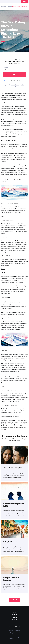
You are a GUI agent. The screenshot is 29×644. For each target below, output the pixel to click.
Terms (15, 617)
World (9, 6)
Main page (4, 6)
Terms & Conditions (15, 85)
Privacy (15, 620)
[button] (14, 80)
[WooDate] (8, 2)
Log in (24, 2)
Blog (14, 612)
